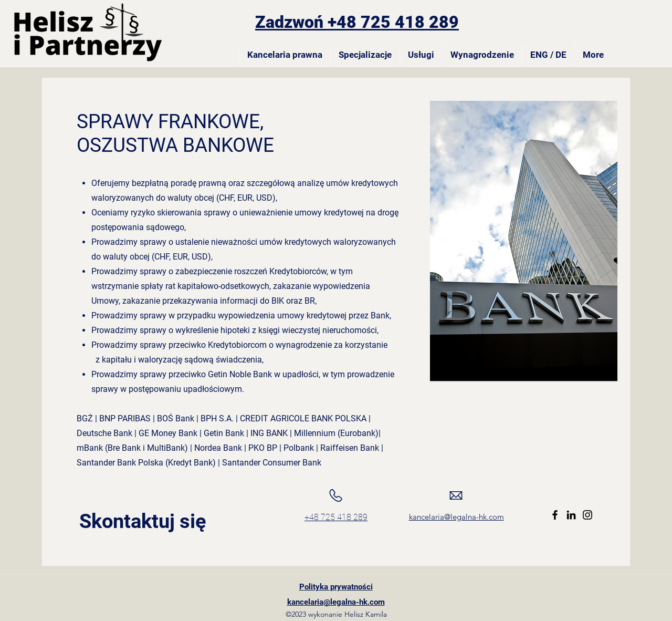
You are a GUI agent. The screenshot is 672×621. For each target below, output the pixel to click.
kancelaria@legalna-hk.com (456, 517)
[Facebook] (555, 515)
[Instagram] (587, 515)
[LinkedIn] (571, 515)
